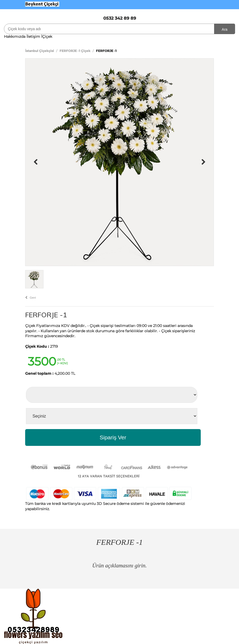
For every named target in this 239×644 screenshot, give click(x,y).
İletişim (33, 36)
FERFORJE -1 (46, 315)
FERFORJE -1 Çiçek (75, 51)
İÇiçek (47, 36)
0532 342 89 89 (120, 18)
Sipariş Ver (113, 437)
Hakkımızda (15, 36)
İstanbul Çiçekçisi (40, 51)
